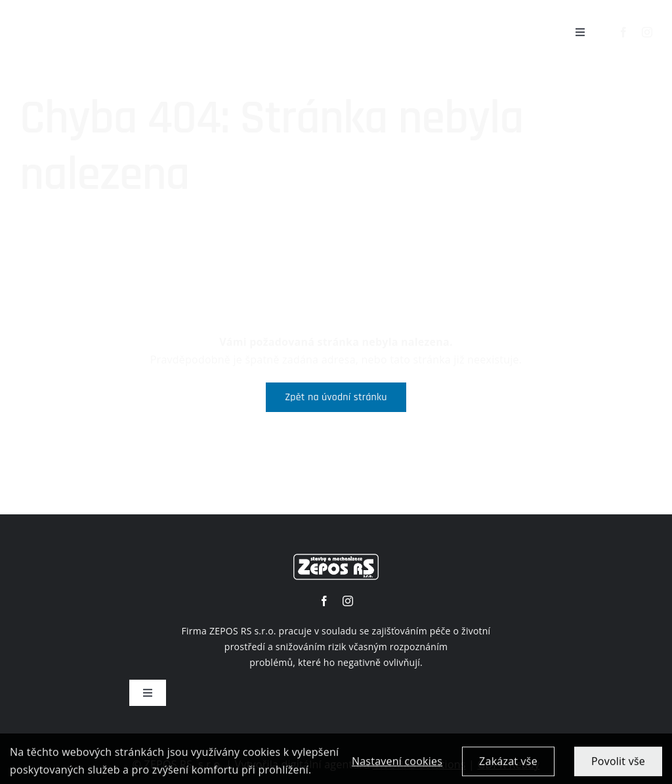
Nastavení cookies (397, 766)
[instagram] (647, 32)
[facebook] (623, 32)
